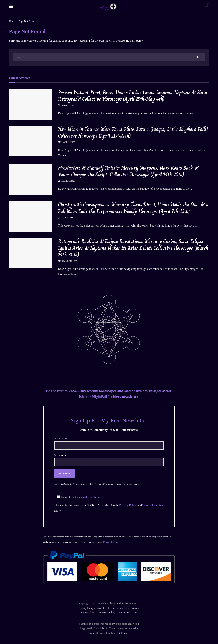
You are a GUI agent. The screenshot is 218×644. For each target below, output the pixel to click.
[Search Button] (199, 57)
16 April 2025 (67, 181)
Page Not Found (27, 21)
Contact (121, 613)
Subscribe (132, 613)
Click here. (122, 633)
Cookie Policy (107, 613)
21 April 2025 (67, 142)
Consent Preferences (106, 608)
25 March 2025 (68, 261)
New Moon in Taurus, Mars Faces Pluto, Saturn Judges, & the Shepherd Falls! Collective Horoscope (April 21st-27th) (133, 133)
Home (12, 21)
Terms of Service (153, 505)
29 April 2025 (67, 105)
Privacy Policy (128, 505)
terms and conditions (88, 497)
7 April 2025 (66, 218)
